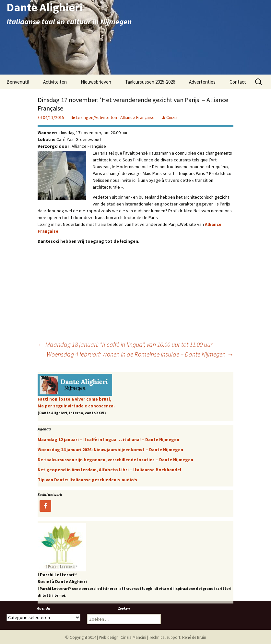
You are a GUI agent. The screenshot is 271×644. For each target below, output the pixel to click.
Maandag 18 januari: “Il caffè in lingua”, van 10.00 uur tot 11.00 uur (125, 344)
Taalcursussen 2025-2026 (150, 82)
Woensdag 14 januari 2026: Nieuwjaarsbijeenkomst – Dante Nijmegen (110, 450)
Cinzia (172, 117)
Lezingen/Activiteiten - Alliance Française (115, 117)
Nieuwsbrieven (96, 82)
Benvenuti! (18, 82)
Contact (238, 82)
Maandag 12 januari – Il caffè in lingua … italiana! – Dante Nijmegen (108, 439)
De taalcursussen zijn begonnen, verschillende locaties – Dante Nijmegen (115, 460)
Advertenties (202, 82)
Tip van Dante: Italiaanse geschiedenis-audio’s (87, 480)
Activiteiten (55, 82)
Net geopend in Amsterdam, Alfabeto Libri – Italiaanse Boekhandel (109, 470)
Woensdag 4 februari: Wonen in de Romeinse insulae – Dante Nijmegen (140, 354)
